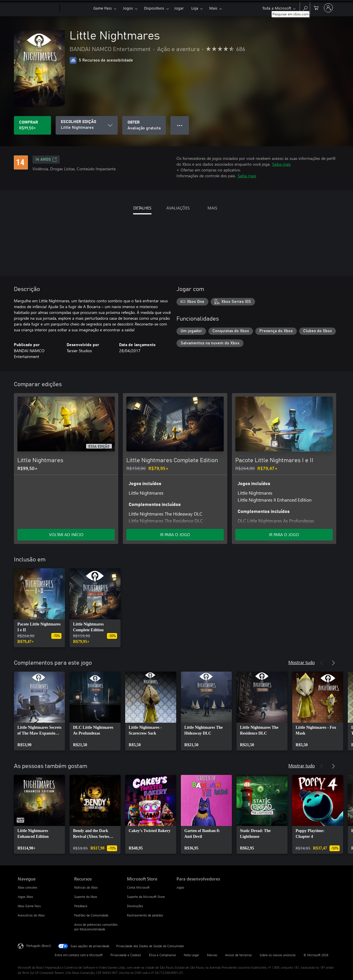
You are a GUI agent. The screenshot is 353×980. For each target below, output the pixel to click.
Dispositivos (154, 8)
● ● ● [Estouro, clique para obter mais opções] (180, 125)
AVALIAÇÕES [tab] (178, 208)
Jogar (179, 8)
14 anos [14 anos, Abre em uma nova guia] (46, 160)
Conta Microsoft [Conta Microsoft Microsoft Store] (138, 887)
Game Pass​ (103, 8)
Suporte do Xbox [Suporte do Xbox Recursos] (86, 897)
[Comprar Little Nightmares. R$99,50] (32, 125)
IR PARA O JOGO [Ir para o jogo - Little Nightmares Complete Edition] (175, 535)
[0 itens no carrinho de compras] (316, 7)
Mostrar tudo (302, 662)
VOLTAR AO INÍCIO (66, 535)
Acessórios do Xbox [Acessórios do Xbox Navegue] (31, 915)
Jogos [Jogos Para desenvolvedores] (180, 887)
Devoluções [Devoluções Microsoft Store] (135, 906)
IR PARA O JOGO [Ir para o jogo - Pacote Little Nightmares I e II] (284, 535)
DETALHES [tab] (142, 208)
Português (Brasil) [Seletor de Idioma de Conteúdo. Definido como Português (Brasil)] (39, 946)
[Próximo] (333, 384)
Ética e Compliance (162, 955)
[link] (39, 608)
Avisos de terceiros (239, 955)
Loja (195, 8)
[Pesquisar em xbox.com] (305, 7)
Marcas (212, 955)
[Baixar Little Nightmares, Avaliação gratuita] (144, 125)
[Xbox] (76, 8)
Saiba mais (281, 164)
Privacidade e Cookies (126, 955)
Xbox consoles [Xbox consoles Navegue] (28, 887)
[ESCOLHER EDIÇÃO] (87, 125)
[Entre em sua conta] (328, 8)
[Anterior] (322, 384)
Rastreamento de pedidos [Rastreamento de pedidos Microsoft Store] (145, 915)
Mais (213, 8)
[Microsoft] (38, 8)
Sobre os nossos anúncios (278, 955)
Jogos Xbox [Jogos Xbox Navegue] (25, 897)
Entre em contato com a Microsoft (79, 955)
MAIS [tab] (212, 208)
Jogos (128, 8)
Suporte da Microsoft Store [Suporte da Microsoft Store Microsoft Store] (146, 897)
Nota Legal (191, 955)
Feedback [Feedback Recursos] (81, 906)
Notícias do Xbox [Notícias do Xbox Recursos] (86, 887)
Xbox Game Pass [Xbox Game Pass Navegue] (29, 906)
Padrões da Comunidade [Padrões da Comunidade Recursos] (91, 915)
